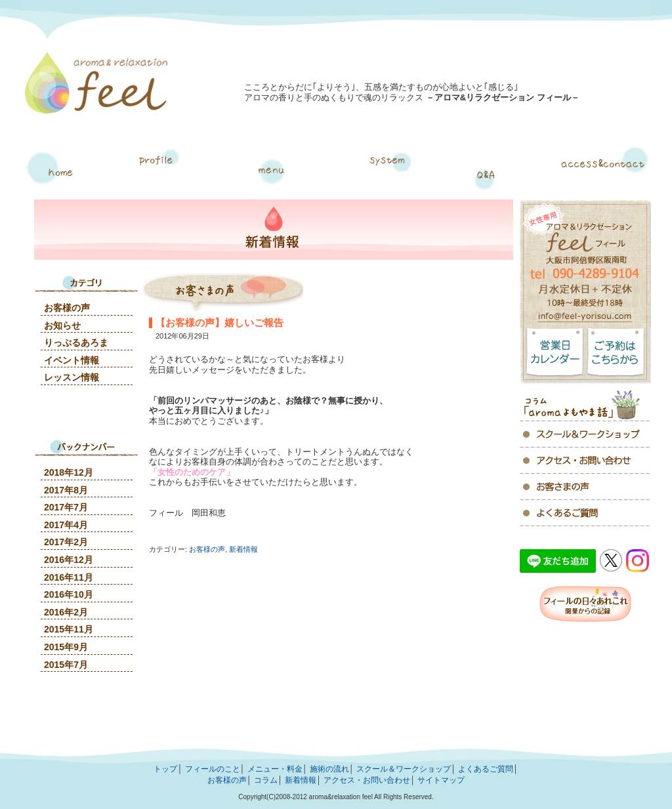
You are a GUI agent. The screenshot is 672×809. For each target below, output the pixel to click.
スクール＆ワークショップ (404, 769)
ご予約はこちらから (618, 356)
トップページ (56, 172)
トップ (165, 769)
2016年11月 (69, 577)
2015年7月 (66, 665)
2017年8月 (66, 490)
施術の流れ (389, 172)
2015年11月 (69, 629)
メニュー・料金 (275, 172)
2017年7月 (66, 507)
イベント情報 (72, 360)
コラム (585, 403)
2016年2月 (66, 612)
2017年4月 (66, 525)
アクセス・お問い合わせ (604, 172)
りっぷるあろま (76, 342)
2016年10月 (69, 594)
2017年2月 (66, 542)
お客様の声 (207, 549)
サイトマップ (441, 780)
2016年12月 (69, 560)
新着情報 (243, 549)
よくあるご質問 (485, 172)
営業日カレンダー (553, 356)
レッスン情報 (72, 377)
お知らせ (62, 325)
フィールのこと (213, 769)
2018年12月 (69, 472)
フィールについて (153, 172)
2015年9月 (66, 647)
